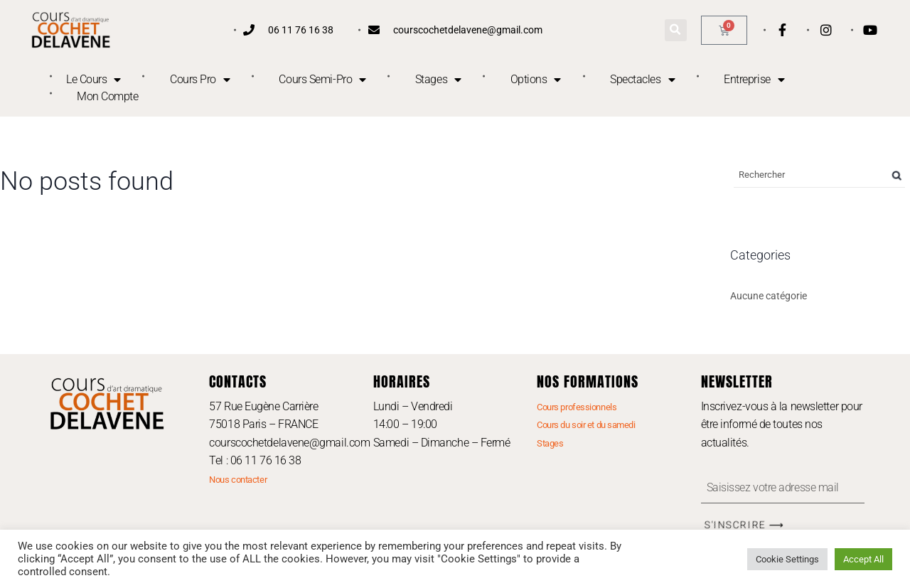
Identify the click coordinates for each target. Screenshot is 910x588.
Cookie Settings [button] (787, 559)
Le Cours (93, 80)
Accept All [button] (863, 559)
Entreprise (754, 80)
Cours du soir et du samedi (586, 425)
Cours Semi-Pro (322, 80)
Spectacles (642, 80)
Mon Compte (108, 96)
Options (536, 80)
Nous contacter (238, 480)
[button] (676, 30)
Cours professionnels (577, 407)
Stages (438, 80)
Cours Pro (200, 80)
